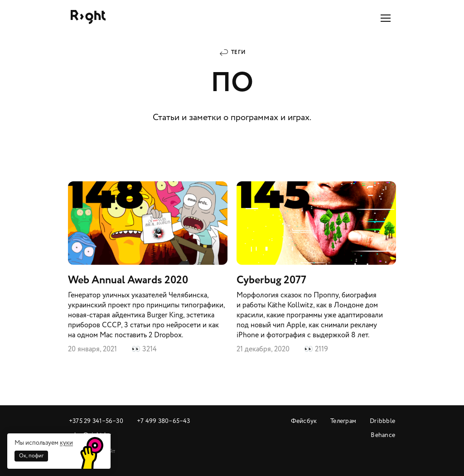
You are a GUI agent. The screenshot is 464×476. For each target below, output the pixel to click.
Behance (383, 435)
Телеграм (343, 421)
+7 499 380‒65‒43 (164, 421)
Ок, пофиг (31, 456)
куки (66, 443)
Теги (238, 52)
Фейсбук (304, 421)
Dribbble (382, 421)
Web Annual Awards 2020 (148, 268)
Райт (88, 17)
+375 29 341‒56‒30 (96, 421)
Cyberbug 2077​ (316, 268)
